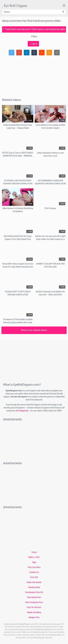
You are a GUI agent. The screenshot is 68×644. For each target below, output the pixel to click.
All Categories (22, 411)
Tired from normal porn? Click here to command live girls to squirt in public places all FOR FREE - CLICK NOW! (34, 30)
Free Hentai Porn (34, 597)
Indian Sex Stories (34, 582)
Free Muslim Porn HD (34, 592)
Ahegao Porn (34, 617)
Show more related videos (34, 330)
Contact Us (34, 572)
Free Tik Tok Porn (34, 607)
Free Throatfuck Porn (34, 602)
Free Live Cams (34, 567)
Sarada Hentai (34, 587)
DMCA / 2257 (34, 557)
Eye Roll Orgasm (15, 6)
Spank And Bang (34, 612)
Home (34, 552)
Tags (34, 562)
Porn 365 (34, 577)
